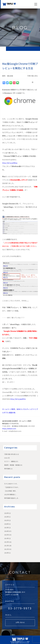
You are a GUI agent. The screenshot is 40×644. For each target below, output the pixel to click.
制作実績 (7, 469)
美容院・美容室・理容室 (12, 465)
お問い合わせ (20, 622)
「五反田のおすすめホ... (12, 487)
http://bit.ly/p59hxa (10, 163)
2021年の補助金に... (10, 494)
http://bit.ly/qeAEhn (18, 399)
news (6, 458)
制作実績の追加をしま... (12, 498)
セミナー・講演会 (10, 461)
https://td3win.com (9, 429)
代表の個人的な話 (10, 454)
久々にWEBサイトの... (11, 484)
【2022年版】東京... (10, 491)
